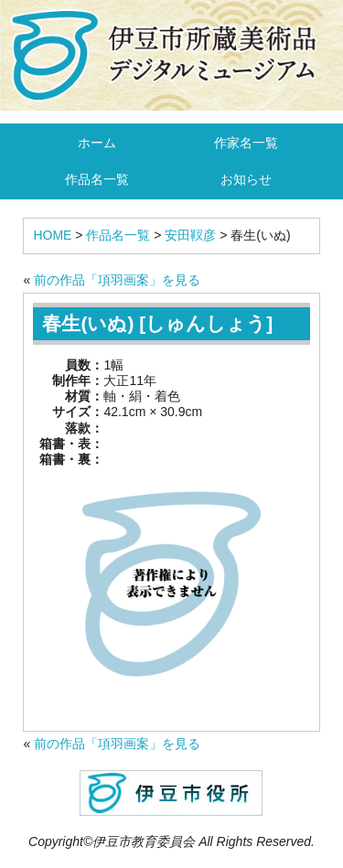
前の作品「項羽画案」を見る (117, 280)
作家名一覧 (246, 143)
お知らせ (246, 179)
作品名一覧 (97, 179)
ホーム (97, 143)
